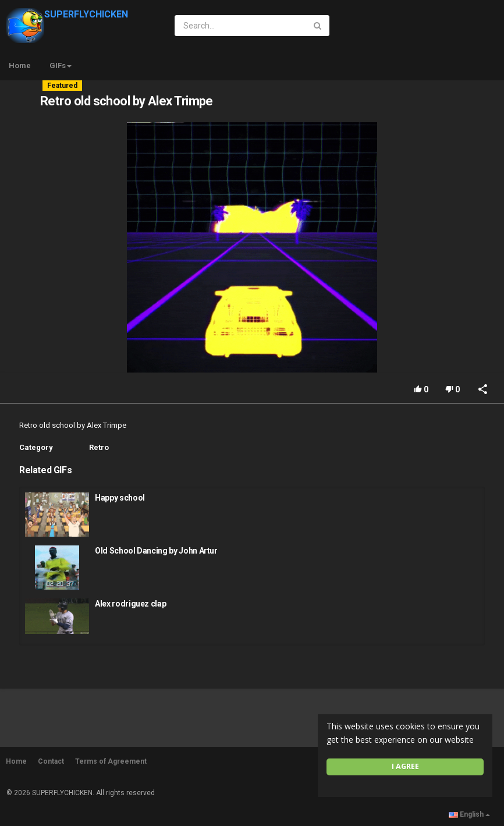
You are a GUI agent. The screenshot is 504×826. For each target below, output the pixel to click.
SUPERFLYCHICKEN (67, 14)
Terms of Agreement (111, 761)
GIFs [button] (61, 65)
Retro (99, 447)
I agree (405, 766)
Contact (51, 761)
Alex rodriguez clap (130, 604)
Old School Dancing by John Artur (156, 551)
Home (20, 65)
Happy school (120, 498)
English (469, 814)
